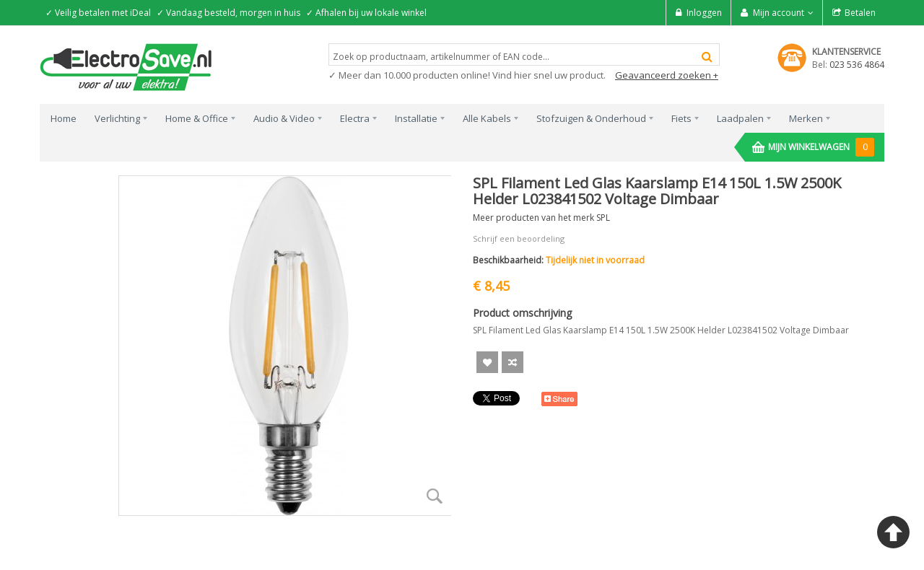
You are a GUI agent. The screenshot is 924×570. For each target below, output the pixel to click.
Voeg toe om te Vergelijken (513, 362)
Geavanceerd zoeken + (667, 75)
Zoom (435, 496)
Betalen (860, 13)
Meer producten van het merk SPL (541, 218)
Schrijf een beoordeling (519, 238)
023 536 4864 (857, 65)
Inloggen (704, 13)
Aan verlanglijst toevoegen (487, 362)
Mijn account (779, 13)
